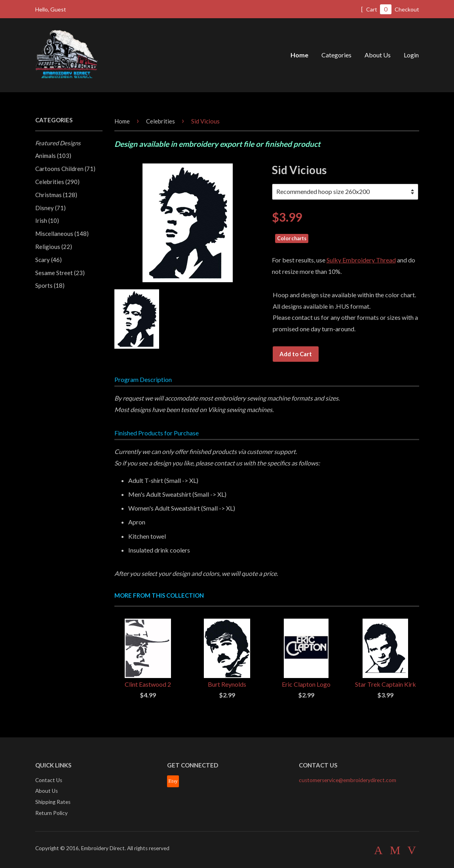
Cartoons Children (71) (65, 169)
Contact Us (49, 780)
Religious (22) (54, 247)
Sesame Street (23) (60, 273)
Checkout (407, 9)
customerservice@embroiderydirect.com (348, 780)
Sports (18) (50, 285)
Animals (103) (53, 156)
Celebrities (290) (57, 182)
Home (299, 55)
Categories (336, 55)
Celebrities (161, 121)
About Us (378, 55)
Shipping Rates (53, 802)
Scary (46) (48, 260)
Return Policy (51, 813)
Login (411, 55)
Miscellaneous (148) (62, 234)
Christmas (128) (56, 195)
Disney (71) (50, 208)
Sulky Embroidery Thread (361, 260)
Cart (376, 9)
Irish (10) (47, 220)
